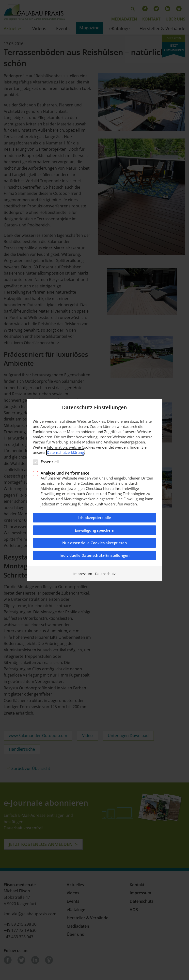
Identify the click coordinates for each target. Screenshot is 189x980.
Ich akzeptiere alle (95, 518)
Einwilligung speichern (95, 530)
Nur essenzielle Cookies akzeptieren (95, 543)
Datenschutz (105, 574)
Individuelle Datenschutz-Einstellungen (95, 555)
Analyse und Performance (65, 473)
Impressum (83, 574)
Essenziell (50, 462)
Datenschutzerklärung (65, 452)
